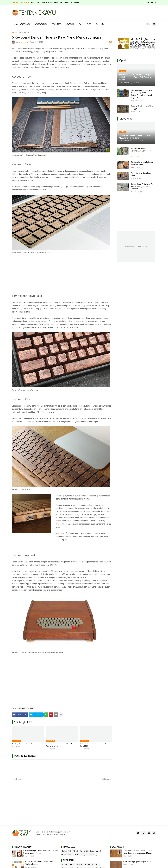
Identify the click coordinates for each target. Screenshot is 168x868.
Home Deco (25, 33)
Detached (80, 855)
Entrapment (95, 851)
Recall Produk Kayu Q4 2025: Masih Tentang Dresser (39, 863)
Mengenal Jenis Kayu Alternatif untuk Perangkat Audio (59, 745)
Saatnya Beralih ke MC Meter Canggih (142, 107)
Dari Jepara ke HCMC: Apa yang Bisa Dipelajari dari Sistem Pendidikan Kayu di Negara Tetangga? (141, 94)
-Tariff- (97, 864)
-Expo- (72, 864)
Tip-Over (84, 851)
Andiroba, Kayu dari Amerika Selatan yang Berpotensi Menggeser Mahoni (138, 852)
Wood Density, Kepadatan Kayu (141, 174)
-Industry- (65, 864)
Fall (75, 851)
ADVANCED (70, 24)
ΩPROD (30, 708)
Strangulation (67, 855)
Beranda (15, 33)
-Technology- (89, 864)
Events (82, 24)
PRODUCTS (57, 24)
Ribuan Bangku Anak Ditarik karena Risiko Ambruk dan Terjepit (42, 852)
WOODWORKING (41, 24)
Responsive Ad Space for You (136, 247)
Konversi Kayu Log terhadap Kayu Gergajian (142, 163)
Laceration (92, 855)
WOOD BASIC (25, 24)
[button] (148, 24)
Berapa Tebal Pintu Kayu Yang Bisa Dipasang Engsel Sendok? (143, 186)
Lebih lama (107, 779)
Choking (66, 851)
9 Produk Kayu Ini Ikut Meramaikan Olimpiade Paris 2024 (96, 745)
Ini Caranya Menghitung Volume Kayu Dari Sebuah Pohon (141, 151)
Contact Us (100, 24)
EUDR (89, 24)
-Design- (79, 864)
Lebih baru (17, 779)
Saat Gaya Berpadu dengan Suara (24, 744)
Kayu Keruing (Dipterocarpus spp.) (137, 862)
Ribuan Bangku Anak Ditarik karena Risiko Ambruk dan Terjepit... (56, 2)
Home (15, 24)
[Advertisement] (112, 12)
